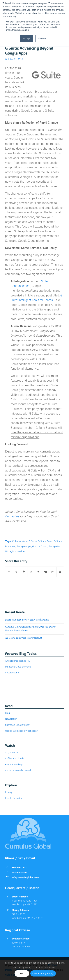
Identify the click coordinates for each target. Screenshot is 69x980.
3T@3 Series (12, 753)
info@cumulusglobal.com (25, 877)
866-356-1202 (19, 868)
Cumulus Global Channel (18, 770)
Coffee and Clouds (15, 758)
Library (9, 792)
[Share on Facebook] (9, 572)
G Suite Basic (45, 541)
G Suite (33, 541)
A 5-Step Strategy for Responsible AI (23, 638)
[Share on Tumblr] (38, 572)
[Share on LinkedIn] (31, 572)
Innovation (18, 552)
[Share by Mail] (60, 572)
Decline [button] (42, 39)
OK (22, 974)
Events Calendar (14, 798)
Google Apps (24, 547)
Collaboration (20, 541)
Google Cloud (40, 547)
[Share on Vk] (46, 572)
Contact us (12, 516)
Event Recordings (14, 765)
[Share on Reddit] (53, 572)
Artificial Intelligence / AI (18, 661)
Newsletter (11, 719)
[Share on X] (16, 572)
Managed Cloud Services (18, 667)
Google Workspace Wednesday (21, 731)
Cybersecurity (12, 673)
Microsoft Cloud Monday (18, 725)
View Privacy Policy (43, 974)
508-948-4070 (19, 872)
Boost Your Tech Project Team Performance (27, 620)
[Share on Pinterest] (24, 572)
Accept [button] (27, 39)
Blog (7, 713)
